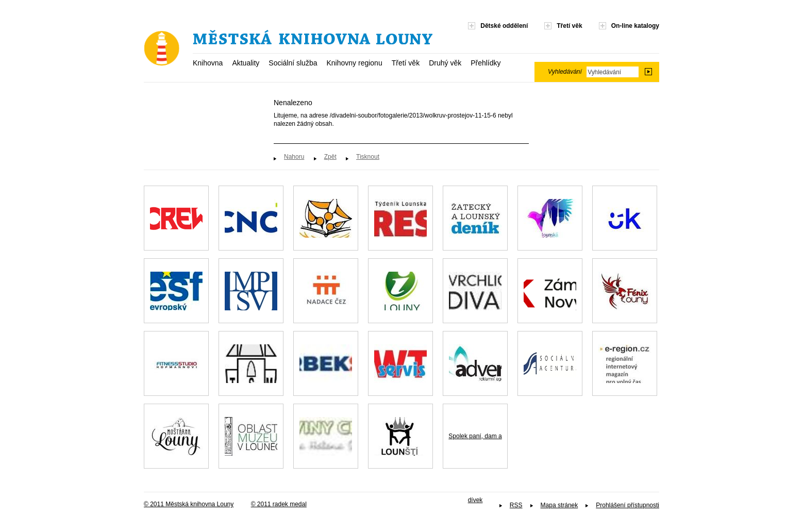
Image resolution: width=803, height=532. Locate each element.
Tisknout (368, 157)
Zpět (330, 157)
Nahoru (294, 157)
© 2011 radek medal (279, 504)
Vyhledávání (565, 72)
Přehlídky (486, 63)
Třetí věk (406, 63)
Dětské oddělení (504, 26)
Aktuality (246, 63)
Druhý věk (445, 63)
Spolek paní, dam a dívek (475, 450)
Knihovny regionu (354, 63)
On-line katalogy (635, 26)
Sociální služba (293, 63)
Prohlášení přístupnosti (628, 505)
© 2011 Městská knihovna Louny (189, 504)
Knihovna (208, 63)
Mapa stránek (559, 505)
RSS (516, 505)
